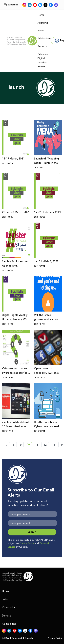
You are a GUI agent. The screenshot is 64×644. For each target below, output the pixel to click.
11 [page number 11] (37, 445)
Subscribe (11, 5)
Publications (44, 38)
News (41, 31)
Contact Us (9, 608)
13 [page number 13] (54, 445)
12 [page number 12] (45, 445)
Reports (42, 46)
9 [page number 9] (21, 445)
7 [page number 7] (7, 445)
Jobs (5, 600)
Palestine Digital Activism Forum (43, 60)
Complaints (9, 624)
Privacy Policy (27, 544)
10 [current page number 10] (29, 445)
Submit (32, 532)
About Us (43, 23)
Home (41, 15)
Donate (7, 616)
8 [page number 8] (14, 445)
